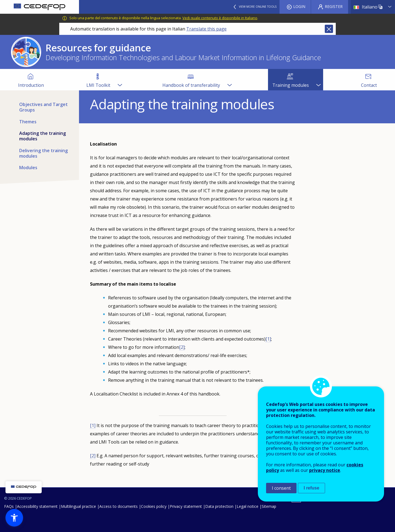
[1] (268, 339)
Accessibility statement (37, 506)
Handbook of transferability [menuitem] (191, 85)
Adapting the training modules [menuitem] (43, 136)
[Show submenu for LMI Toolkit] (120, 80)
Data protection (219, 506)
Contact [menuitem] (369, 85)
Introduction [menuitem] (31, 85)
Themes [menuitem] (28, 122)
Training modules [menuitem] (291, 85)
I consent (281, 488)
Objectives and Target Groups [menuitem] (43, 107)
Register (334, 6)
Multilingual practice (78, 506)
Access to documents (119, 506)
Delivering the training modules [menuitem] (43, 153)
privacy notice (325, 470)
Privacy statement (186, 506)
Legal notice (248, 506)
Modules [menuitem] (28, 168)
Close (329, 29)
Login (299, 6)
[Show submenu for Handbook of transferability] (229, 80)
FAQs (9, 506)
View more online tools (258, 7)
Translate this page (206, 29)
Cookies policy (154, 506)
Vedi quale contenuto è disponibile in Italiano (220, 18)
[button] (14, 518)
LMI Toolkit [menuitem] (98, 85)
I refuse (311, 488)
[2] (182, 347)
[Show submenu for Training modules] (318, 80)
